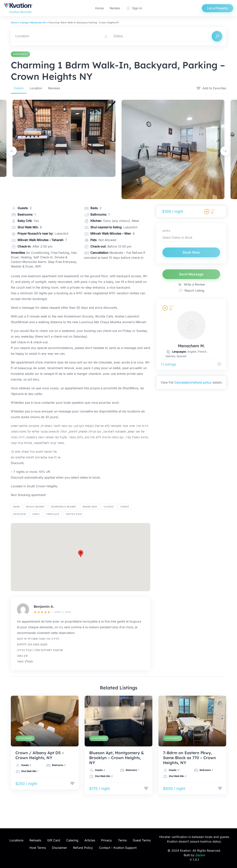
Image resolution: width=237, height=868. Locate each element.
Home (99, 8)
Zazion (200, 855)
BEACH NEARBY (35, 507)
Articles (90, 840)
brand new (90, 507)
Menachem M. (38, 23)
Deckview (20, 514)
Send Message (191, 274)
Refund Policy (83, 848)
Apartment (20, 54)
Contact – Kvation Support (118, 848)
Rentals (115, 8)
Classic (109, 507)
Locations (16, 840)
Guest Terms (142, 840)
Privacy (107, 840)
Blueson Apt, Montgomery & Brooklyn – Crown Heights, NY (117, 758)
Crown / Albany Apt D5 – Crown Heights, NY (40, 755)
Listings (24, 23)
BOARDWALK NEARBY (64, 507)
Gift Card (54, 840)
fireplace (53, 514)
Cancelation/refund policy (193, 382)
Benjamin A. (44, 606)
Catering (72, 840)
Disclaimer (59, 848)
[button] (81, 554)
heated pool (74, 514)
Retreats (35, 840)
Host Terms (38, 848)
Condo (125, 507)
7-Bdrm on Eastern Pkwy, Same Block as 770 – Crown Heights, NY (189, 758)
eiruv (36, 514)
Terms (122, 840)
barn (17, 507)
